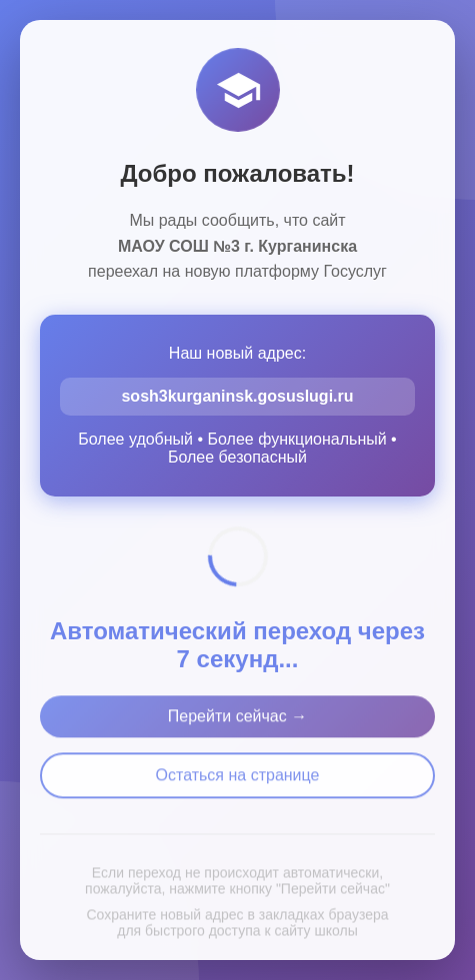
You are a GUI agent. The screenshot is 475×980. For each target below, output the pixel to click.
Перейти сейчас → (237, 724)
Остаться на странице (238, 783)
